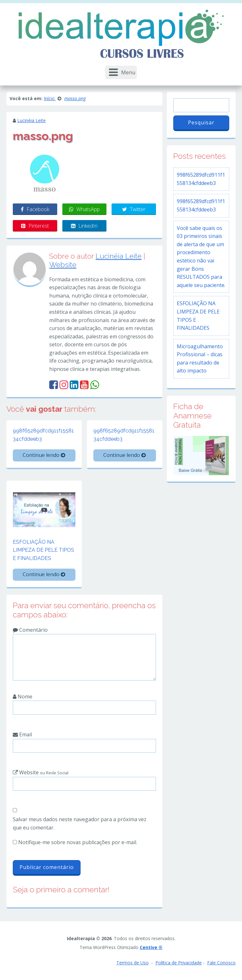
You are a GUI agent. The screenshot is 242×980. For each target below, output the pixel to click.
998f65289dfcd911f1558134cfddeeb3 (43, 435)
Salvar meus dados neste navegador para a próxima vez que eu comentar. (80, 823)
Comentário (30, 630)
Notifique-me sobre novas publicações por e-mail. (78, 842)
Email (22, 734)
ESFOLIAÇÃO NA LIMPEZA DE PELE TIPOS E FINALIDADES (43, 550)
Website (63, 265)
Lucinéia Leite (31, 120)
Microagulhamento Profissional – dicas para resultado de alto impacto (200, 359)
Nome (23, 696)
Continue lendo (44, 455)
